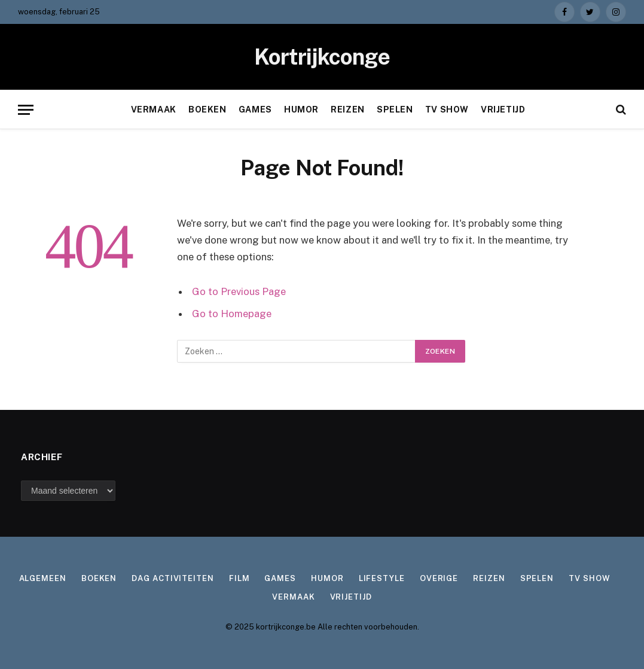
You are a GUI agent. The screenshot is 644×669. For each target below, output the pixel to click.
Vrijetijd (503, 110)
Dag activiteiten (173, 578)
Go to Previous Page (239, 291)
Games (255, 110)
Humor (301, 110)
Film (239, 578)
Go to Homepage (232, 314)
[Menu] (26, 110)
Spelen (395, 110)
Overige (439, 578)
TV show (447, 110)
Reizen (347, 110)
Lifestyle (382, 578)
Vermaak (154, 110)
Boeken (207, 110)
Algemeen (43, 578)
